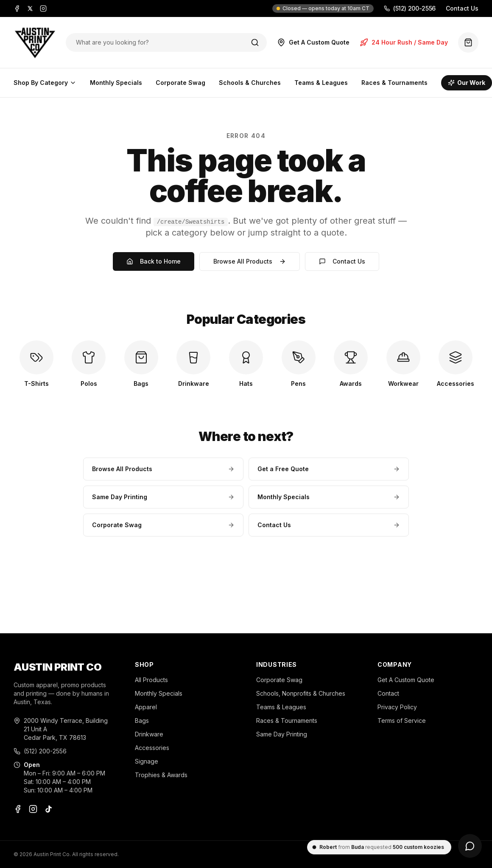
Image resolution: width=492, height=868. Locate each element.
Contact (388, 693)
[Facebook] (17, 8)
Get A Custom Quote (313, 42)
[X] (30, 8)
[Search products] (157, 42)
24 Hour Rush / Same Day (404, 42)
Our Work (467, 83)
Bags (142, 721)
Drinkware (149, 734)
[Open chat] (470, 846)
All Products (151, 680)
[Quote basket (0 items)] (468, 42)
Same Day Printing (163, 497)
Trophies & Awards (161, 775)
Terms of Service (402, 721)
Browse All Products (250, 261)
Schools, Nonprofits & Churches (301, 693)
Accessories (152, 748)
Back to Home (154, 261)
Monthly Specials (116, 83)
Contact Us (462, 8)
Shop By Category (45, 83)
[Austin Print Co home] (35, 42)
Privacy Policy (397, 707)
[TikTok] (48, 809)
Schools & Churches (250, 83)
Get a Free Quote (329, 469)
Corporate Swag (180, 83)
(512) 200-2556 (410, 8)
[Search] (255, 42)
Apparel (146, 707)
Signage (147, 761)
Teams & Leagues (321, 83)
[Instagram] (43, 8)
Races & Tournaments (394, 83)
